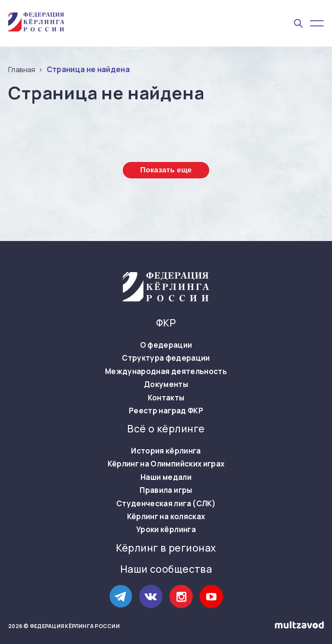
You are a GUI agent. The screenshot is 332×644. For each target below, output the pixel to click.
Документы (166, 384)
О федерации (166, 345)
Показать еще (166, 170)
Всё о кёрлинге (166, 429)
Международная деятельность (166, 371)
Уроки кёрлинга (166, 530)
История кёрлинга (166, 451)
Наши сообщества (166, 569)
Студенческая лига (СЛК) (166, 504)
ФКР (166, 323)
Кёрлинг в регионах (166, 548)
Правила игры (166, 490)
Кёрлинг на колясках (166, 517)
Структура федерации (166, 358)
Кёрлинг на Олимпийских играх (166, 464)
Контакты (166, 398)
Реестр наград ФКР (166, 411)
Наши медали (166, 477)
